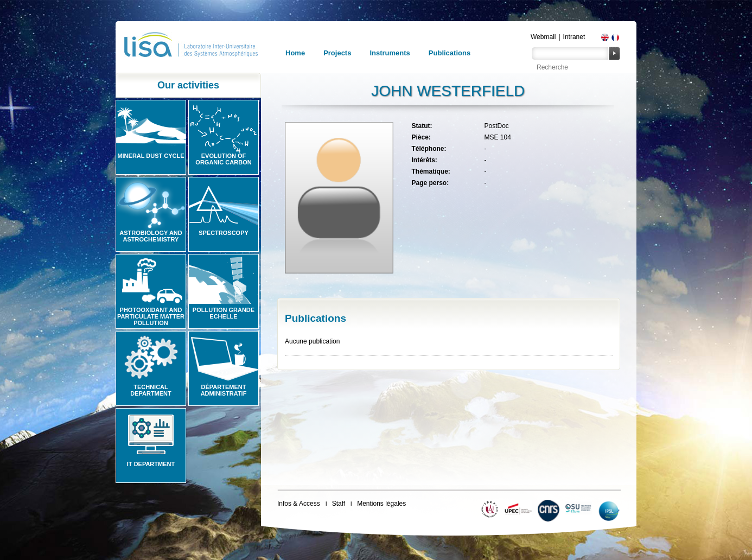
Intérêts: (424, 160)
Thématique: (431, 171)
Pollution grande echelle (224, 313)
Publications (450, 53)
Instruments (390, 53)
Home (295, 53)
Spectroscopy (224, 233)
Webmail (543, 37)
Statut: (422, 126)
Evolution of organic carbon (223, 159)
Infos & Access (299, 504)
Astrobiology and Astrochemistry (151, 236)
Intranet (574, 37)
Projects (337, 53)
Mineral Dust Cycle (151, 156)
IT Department (151, 464)
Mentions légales (381, 504)
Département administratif (224, 390)
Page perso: (430, 183)
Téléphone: (429, 149)
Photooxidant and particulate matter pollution (151, 316)
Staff (339, 504)
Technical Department (151, 390)
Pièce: (421, 137)
